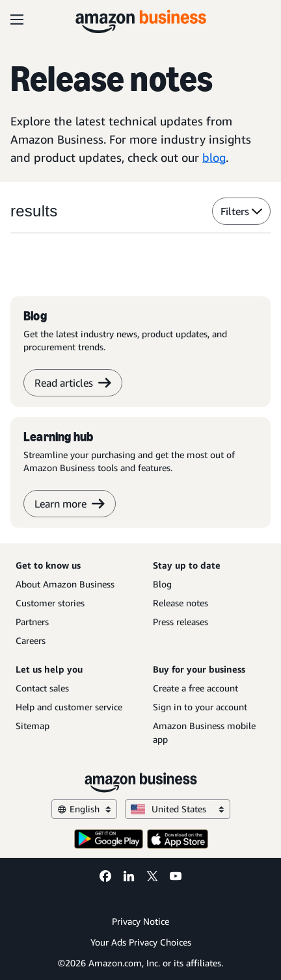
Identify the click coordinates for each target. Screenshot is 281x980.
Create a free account (195, 688)
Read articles (73, 383)
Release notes (181, 603)
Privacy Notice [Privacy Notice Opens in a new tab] (140, 921)
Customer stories (50, 603)
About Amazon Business (65, 584)
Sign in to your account (200, 707)
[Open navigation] (17, 19)
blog (214, 157)
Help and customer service (69, 707)
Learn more (70, 504)
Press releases (181, 622)
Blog (162, 584)
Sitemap (33, 726)
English (84, 809)
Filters (241, 211)
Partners (32, 622)
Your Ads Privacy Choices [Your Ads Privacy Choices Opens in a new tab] (141, 942)
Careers (31, 640)
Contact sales (42, 688)
